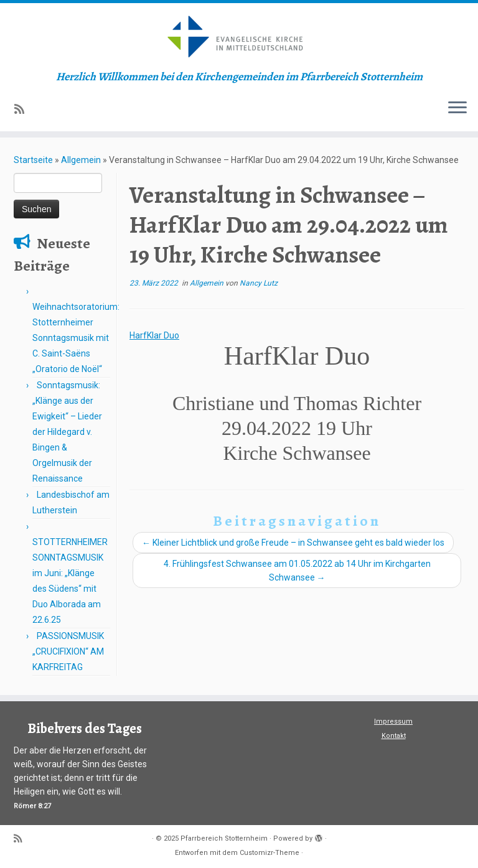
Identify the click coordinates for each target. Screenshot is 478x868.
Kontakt (394, 736)
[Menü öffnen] (457, 109)
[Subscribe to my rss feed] (23, 109)
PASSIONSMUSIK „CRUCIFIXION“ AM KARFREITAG (68, 651)
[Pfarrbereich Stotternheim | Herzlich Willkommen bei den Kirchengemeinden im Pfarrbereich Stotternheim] (239, 37)
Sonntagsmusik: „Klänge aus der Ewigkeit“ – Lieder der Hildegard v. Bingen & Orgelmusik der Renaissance (67, 432)
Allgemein (81, 160)
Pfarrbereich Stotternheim (224, 838)
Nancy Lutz (259, 283)
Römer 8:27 (32, 806)
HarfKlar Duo (154, 335)
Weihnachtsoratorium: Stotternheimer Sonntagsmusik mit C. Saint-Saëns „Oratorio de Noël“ (76, 338)
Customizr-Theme (269, 853)
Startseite (33, 160)
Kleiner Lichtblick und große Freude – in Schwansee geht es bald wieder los (293, 543)
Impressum (393, 721)
